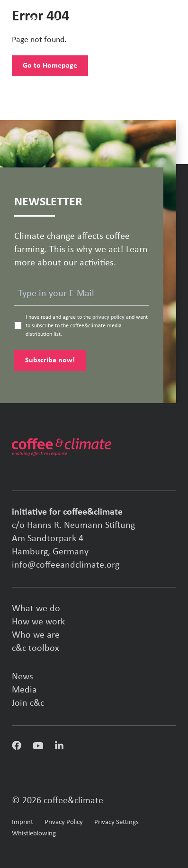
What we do (36, 609)
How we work (38, 622)
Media (24, 690)
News (22, 677)
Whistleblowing (34, 834)
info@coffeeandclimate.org (66, 565)
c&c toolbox (36, 649)
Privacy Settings (116, 822)
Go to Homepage (50, 66)
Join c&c (28, 703)
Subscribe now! (50, 360)
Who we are (36, 635)
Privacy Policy (64, 822)
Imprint (22, 822)
